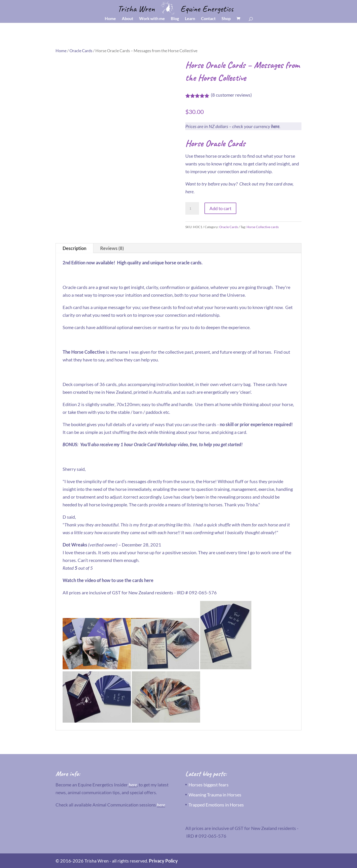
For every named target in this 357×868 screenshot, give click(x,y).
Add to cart (220, 208)
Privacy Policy (163, 861)
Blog (175, 19)
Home (110, 19)
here (275, 126)
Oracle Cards (81, 51)
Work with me (152, 19)
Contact (208, 19)
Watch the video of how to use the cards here (108, 580)
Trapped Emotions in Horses (216, 805)
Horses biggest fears (209, 785)
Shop (226, 19)
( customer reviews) (231, 95)
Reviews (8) (112, 248)
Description (74, 248)
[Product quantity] (192, 209)
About (127, 19)
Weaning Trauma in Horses (215, 795)
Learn (190, 19)
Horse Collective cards (263, 227)
